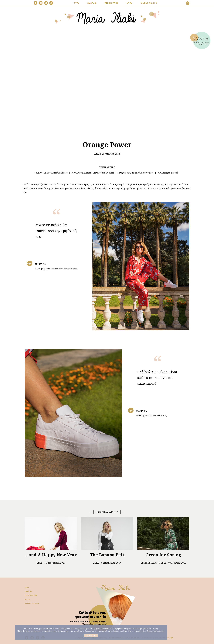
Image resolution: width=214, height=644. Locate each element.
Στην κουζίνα (31, 595)
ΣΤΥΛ (76, 3)
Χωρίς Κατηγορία (156, 563)
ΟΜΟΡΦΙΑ (92, 3)
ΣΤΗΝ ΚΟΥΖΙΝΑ (111, 3)
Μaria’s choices (149, 3)
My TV (27, 599)
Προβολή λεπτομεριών (156, 631)
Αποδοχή (91, 636)
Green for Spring (163, 555)
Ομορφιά (29, 591)
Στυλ (97, 154)
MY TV (129, 3)
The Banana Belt (107, 555)
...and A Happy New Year (51, 555)
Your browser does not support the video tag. (107, 81)
